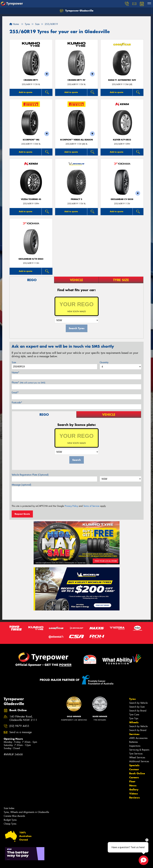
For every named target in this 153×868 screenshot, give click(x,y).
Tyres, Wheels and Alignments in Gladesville (26, 812)
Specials (134, 765)
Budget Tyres (10, 820)
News (133, 785)
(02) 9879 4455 (19, 726)
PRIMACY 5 (76, 199)
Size (14, 362)
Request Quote (22, 514)
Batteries (134, 742)
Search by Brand (138, 711)
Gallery (134, 790)
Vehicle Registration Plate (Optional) (30, 475)
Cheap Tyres (10, 824)
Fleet (132, 781)
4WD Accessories (138, 738)
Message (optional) (21, 485)
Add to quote (26, 92)
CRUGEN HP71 (31, 80)
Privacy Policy (71, 506)
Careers (134, 777)
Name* (15, 373)
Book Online (137, 773)
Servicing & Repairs (139, 750)
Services (134, 734)
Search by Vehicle (138, 703)
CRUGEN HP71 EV (76, 80)
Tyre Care (134, 715)
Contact (134, 769)
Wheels (134, 722)
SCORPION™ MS (31, 140)
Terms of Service (91, 506)
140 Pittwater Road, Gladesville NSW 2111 (23, 718)
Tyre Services (136, 754)
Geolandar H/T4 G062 (31, 259)
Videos (134, 794)
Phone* (28, 383)
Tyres (132, 699)
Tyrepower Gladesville (77, 11)
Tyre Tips (134, 718)
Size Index (9, 808)
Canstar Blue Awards (14, 816)
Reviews (134, 798)
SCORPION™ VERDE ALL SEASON (76, 140)
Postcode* (17, 403)
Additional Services (139, 761)
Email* (15, 393)
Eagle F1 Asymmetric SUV (122, 80)
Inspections (135, 746)
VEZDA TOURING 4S (31, 199)
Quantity (104, 362)
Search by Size (137, 707)
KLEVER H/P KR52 (122, 140)
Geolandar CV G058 (122, 199)
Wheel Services (137, 758)
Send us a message (21, 732)
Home (14, 24)
